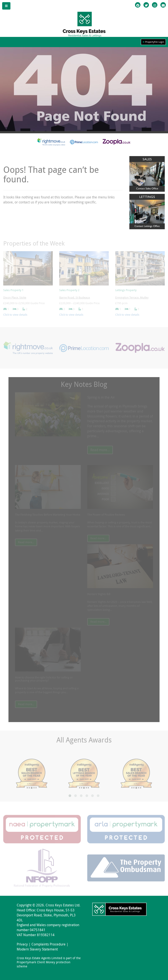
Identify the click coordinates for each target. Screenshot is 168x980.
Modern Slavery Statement (37, 949)
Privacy (22, 944)
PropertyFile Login (153, 42)
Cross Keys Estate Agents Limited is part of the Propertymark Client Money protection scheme (49, 962)
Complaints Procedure (49, 944)
